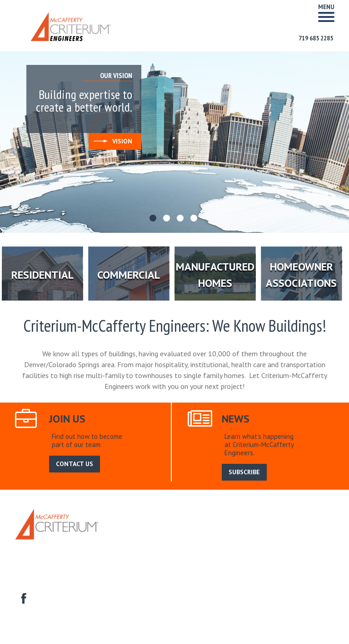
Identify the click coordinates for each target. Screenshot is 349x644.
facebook (22, 597)
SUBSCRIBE (244, 472)
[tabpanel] (174, 142)
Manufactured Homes (221, 546)
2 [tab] (168, 219)
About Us (147, 536)
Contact (25, 556)
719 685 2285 (316, 38)
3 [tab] (181, 219)
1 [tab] (154, 219)
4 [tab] (195, 219)
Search (254, 536)
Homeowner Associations (295, 546)
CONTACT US (75, 464)
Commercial (167, 546)
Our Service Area (191, 536)
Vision (113, 141)
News (230, 536)
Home (119, 536)
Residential (127, 546)
